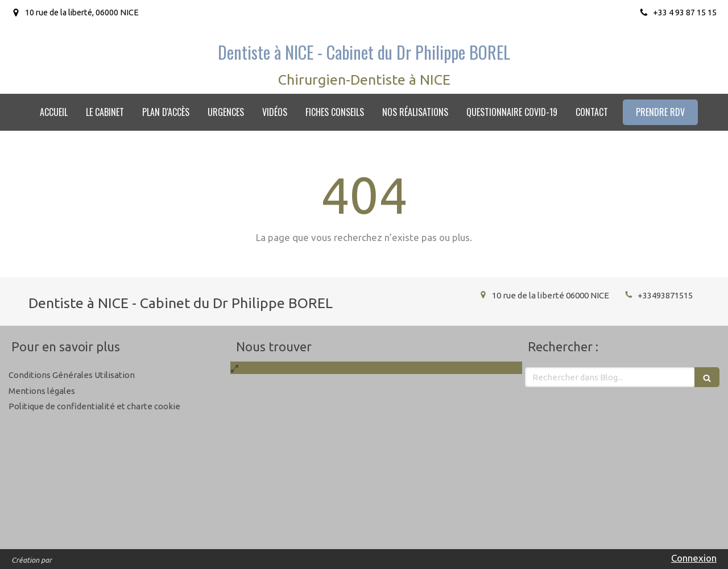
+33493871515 (665, 295)
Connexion (694, 558)
